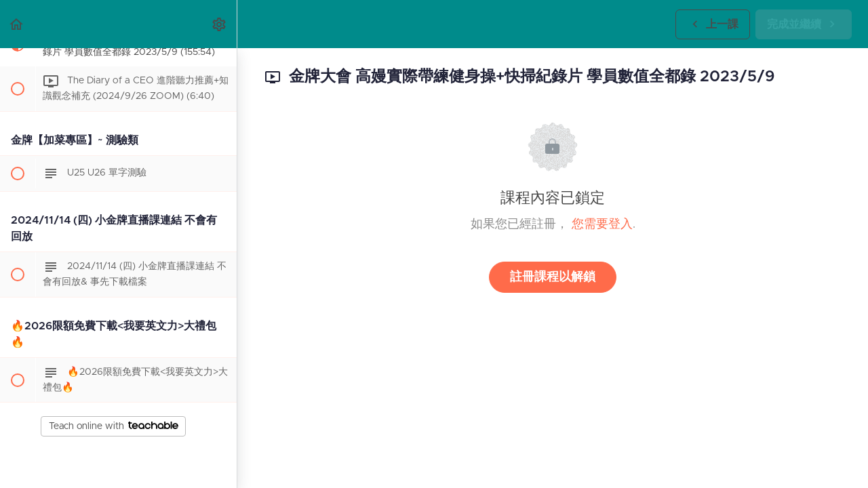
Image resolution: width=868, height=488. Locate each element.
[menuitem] (220, 24)
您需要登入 (602, 224)
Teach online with (114, 426)
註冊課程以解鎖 (553, 277)
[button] (17, 24)
